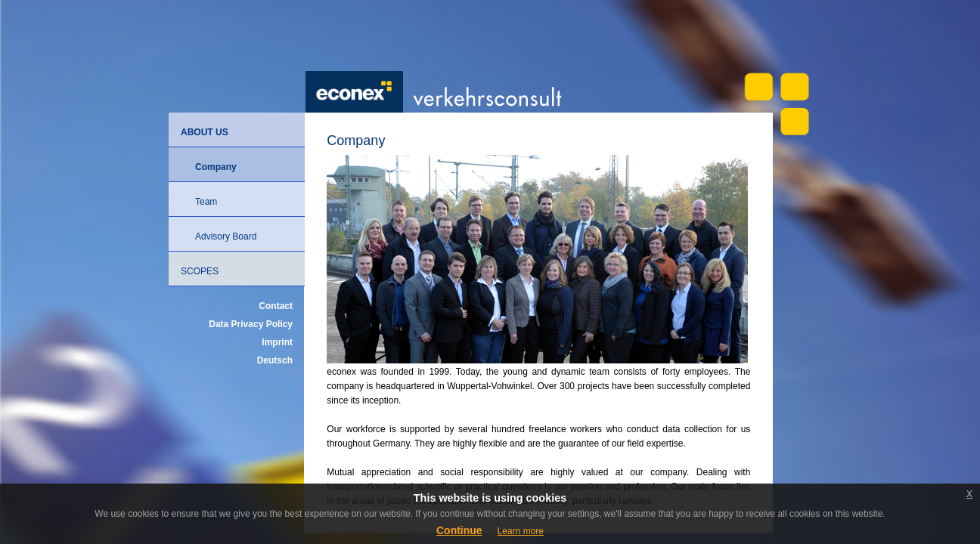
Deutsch (275, 360)
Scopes (200, 271)
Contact (276, 306)
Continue (459, 530)
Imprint (277, 342)
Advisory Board (226, 236)
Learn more (521, 531)
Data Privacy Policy (251, 324)
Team (206, 202)
